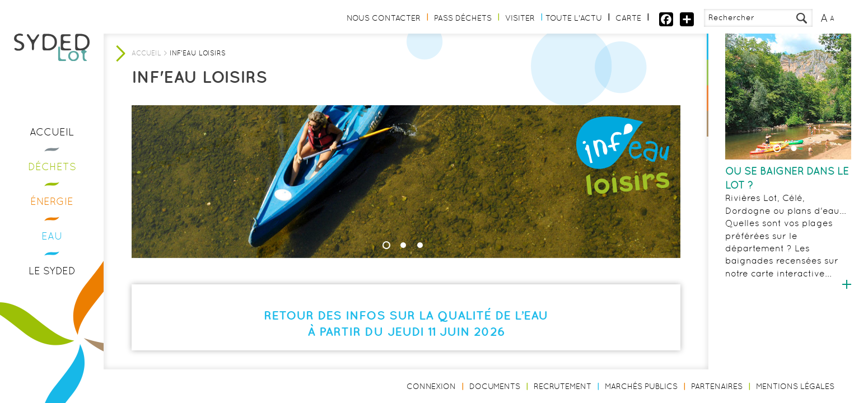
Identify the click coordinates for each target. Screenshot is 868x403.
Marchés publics (641, 386)
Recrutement (563, 386)
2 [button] (794, 148)
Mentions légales (795, 386)
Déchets (52, 167)
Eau (52, 236)
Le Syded (52, 271)
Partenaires (717, 386)
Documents (495, 386)
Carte (628, 18)
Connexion (431, 386)
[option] (788, 163)
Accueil (52, 132)
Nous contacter (384, 18)
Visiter (520, 18)
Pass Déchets (463, 18)
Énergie (52, 201)
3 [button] (420, 245)
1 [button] (777, 148)
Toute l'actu (574, 18)
